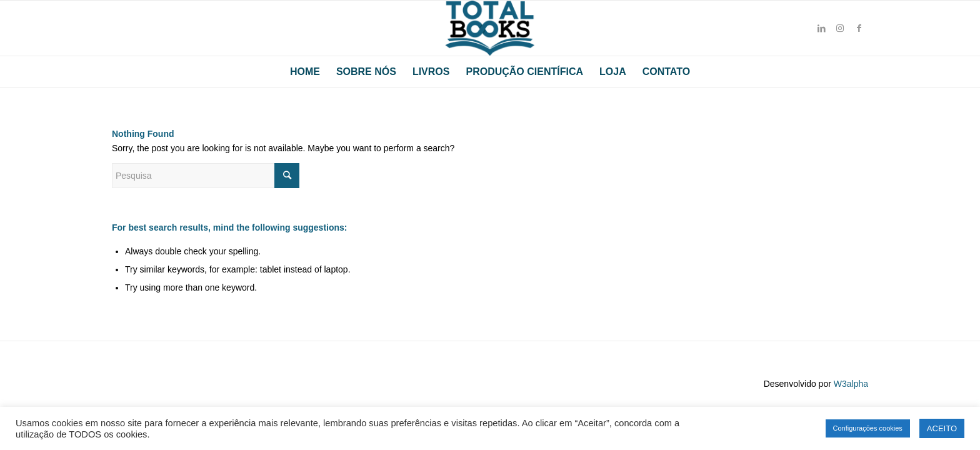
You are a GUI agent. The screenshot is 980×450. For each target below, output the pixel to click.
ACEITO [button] (942, 428)
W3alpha (851, 384)
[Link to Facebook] (859, 28)
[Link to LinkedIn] (821, 28)
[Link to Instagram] (840, 28)
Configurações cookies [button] (868, 428)
